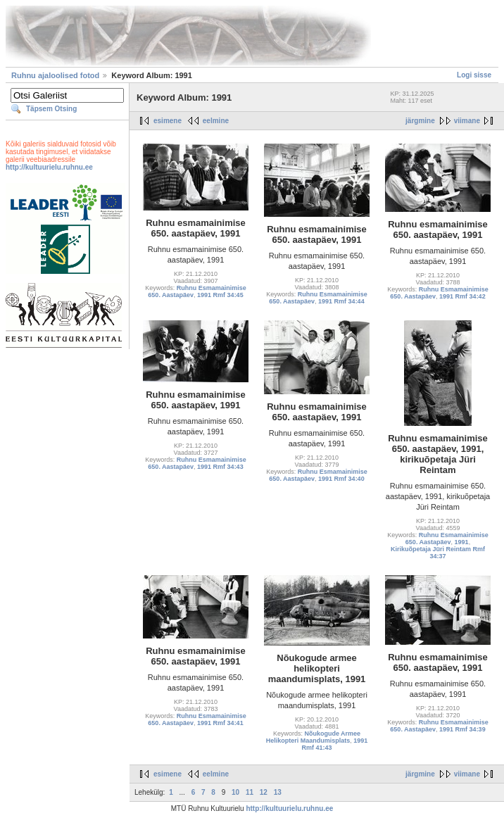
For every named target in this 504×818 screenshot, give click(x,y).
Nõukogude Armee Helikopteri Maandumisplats (313, 737)
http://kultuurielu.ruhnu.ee (49, 167)
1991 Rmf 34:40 (341, 479)
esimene (168, 121)
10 (235, 792)
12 (264, 792)
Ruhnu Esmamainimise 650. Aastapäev (447, 539)
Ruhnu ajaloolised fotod (55, 75)
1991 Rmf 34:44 (341, 301)
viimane (467, 121)
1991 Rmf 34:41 (220, 723)
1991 (462, 542)
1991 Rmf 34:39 (462, 729)
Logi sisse (474, 75)
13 (278, 792)
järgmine (420, 121)
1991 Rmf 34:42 (462, 296)
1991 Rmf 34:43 (220, 467)
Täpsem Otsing (51, 109)
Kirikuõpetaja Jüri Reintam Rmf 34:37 (438, 553)
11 (250, 792)
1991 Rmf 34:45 (220, 295)
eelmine (216, 121)
